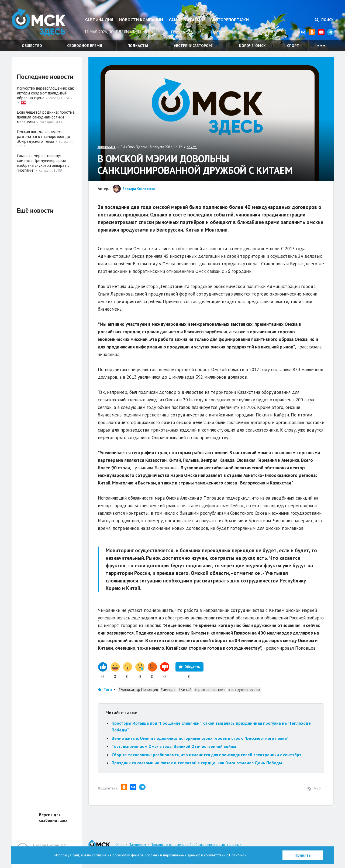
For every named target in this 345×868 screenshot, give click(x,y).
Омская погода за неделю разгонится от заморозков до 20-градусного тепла (44, 136)
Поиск (324, 20)
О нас (120, 845)
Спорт (293, 46)
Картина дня (99, 20)
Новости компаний (141, 20)
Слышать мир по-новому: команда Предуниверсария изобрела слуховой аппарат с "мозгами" (43, 163)
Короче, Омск (252, 46)
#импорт (168, 689)
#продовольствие (210, 689)
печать (192, 147)
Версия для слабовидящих (53, 818)
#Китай (185, 689)
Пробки (218, 32)
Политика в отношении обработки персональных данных (196, 845)
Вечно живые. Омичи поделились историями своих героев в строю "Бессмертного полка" (200, 738)
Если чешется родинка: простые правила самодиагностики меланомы (46, 117)
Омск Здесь (39, 22)
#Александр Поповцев (138, 689)
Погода (178, 32)
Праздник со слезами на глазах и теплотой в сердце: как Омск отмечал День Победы (197, 763)
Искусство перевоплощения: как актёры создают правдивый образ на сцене (45, 93)
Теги (108, 689)
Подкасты (138, 46)
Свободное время (85, 46)
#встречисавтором (193, 46)
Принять (303, 855)
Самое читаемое (187, 20)
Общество (32, 46)
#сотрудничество (244, 689)
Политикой (238, 855)
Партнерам (137, 845)
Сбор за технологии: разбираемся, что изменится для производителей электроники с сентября (206, 755)
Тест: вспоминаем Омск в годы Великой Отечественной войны (174, 746)
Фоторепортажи (230, 20)
